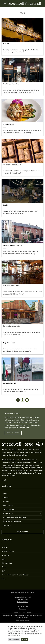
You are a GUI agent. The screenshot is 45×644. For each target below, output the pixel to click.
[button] (5, 4)
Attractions (5, 555)
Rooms (6, 498)
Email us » (23, 609)
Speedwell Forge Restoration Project (15, 575)
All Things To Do (8, 551)
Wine (3, 579)
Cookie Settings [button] (14, 639)
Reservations (8, 506)
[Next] (27, 400)
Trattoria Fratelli (9, 124)
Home (5, 494)
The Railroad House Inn (11, 84)
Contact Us (7, 525)
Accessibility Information (12, 521)
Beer (3, 559)
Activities (5, 547)
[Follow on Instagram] (5, 480)
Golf (3, 571)
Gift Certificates (9, 510)
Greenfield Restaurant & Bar (12, 165)
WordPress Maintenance (22, 620)
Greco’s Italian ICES (10, 383)
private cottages (30, 417)
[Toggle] (41, 498)
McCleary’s (7, 44)
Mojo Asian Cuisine (9, 343)
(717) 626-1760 (23, 607)
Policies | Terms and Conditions (15, 517)
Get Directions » (22, 602)
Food (3, 567)
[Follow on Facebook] (3, 480)
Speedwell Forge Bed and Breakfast (22, 460)
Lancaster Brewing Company (12, 245)
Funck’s (6, 205)
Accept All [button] (25, 639)
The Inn (6, 502)
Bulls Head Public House (11, 286)
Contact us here (23, 428)
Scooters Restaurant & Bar (12, 326)
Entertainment (7, 563)
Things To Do (8, 513)
